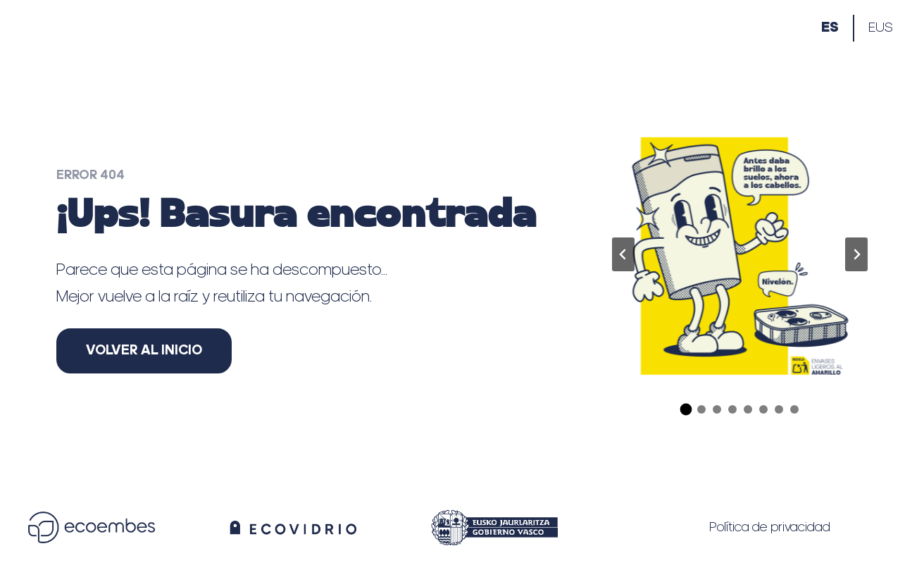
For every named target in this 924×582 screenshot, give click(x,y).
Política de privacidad (770, 528)
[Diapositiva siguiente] (856, 254)
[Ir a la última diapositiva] (623, 254)
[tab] (686, 409)
